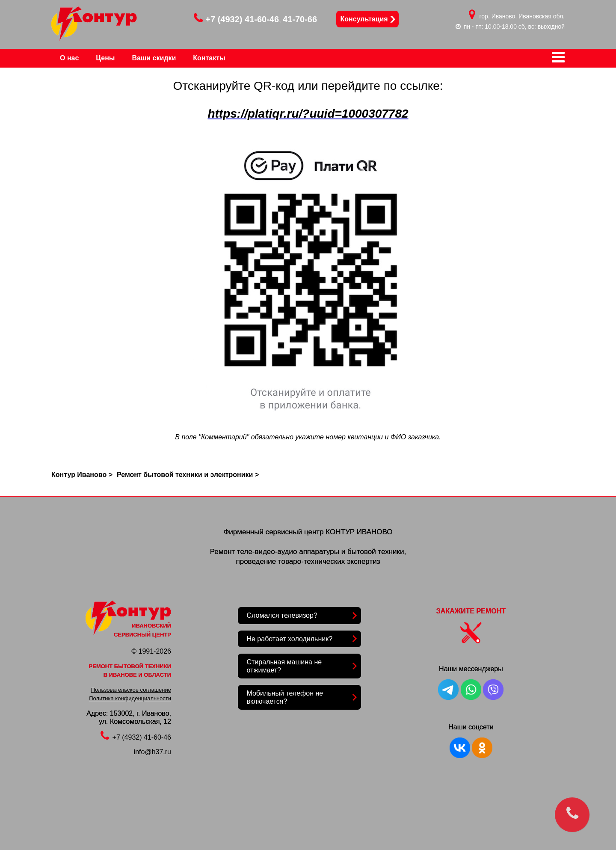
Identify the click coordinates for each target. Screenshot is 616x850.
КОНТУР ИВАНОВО (359, 532)
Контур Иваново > (82, 475)
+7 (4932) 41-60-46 (236, 19)
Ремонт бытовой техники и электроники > (188, 475)
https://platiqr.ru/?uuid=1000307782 (308, 114)
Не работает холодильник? (289, 639)
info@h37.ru (153, 752)
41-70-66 (300, 19)
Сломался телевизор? (282, 615)
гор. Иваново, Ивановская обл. (522, 16)
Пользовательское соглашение (131, 690)
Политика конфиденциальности (130, 698)
